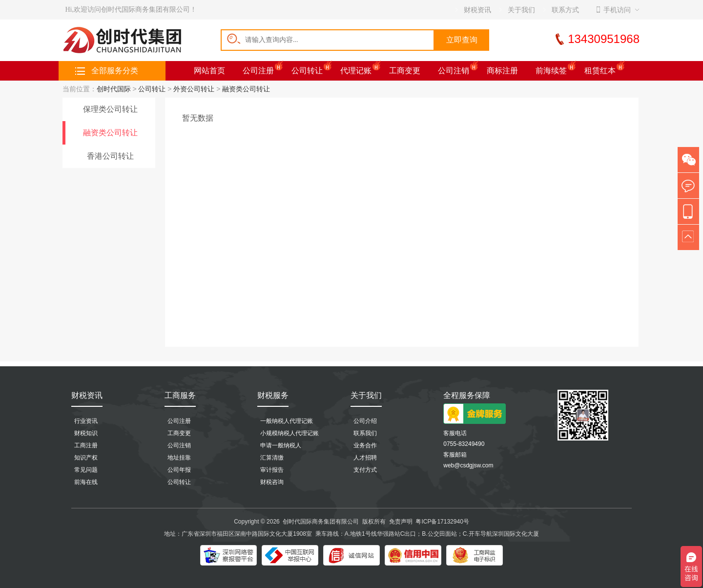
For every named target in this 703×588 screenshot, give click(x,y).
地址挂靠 (179, 458)
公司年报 (179, 470)
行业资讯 (86, 421)
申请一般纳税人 (281, 445)
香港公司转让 (110, 156)
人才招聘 (365, 458)
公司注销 (454, 71)
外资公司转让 (194, 89)
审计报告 (272, 470)
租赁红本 (600, 71)
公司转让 (307, 71)
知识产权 (86, 458)
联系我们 (365, 433)
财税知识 (86, 433)
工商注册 (86, 445)
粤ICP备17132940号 (442, 522)
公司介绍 (365, 421)
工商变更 (405, 71)
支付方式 (365, 470)
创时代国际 (114, 89)
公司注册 (258, 71)
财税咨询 (272, 482)
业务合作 (365, 445)
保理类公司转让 (110, 109)
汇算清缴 (272, 458)
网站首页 (209, 71)
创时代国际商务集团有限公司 (321, 522)
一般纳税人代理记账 (287, 421)
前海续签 (551, 71)
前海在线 (86, 482)
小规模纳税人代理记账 (289, 433)
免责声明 (401, 522)
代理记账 (356, 71)
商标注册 (502, 71)
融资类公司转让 (246, 89)
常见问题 (86, 470)
